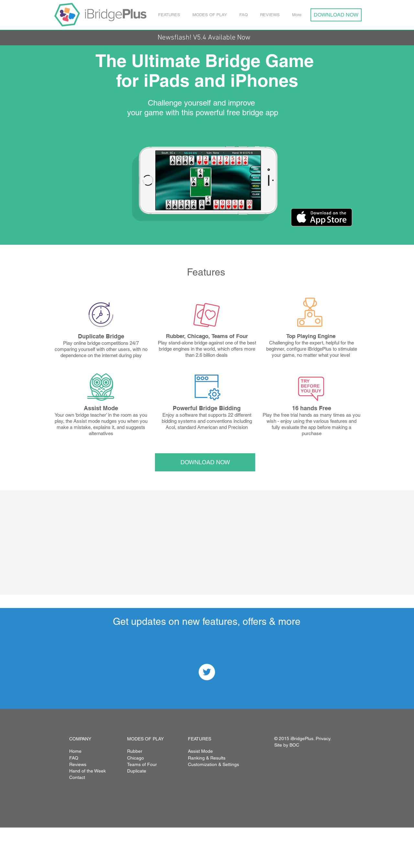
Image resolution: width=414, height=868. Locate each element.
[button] (170, 15)
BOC (294, 745)
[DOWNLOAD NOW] (336, 15)
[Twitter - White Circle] (207, 672)
